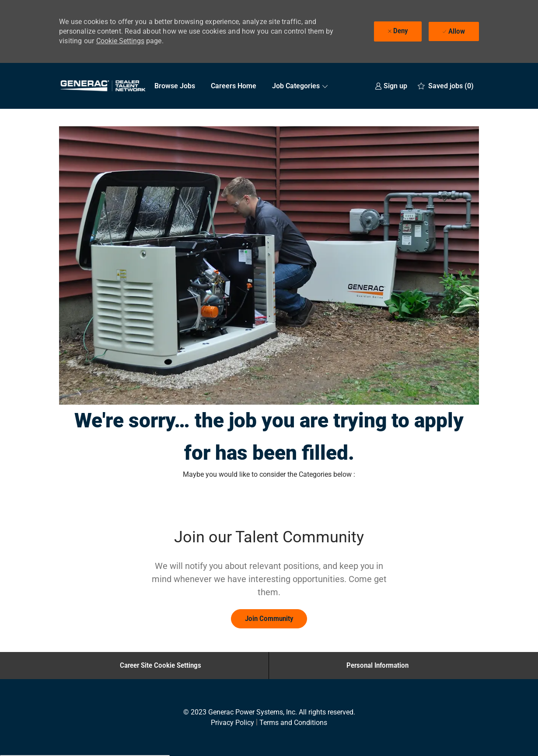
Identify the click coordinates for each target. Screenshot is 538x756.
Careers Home (234, 86)
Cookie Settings (120, 41)
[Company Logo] (103, 86)
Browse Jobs (175, 86)
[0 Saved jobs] (446, 86)
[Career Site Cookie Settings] (161, 666)
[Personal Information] (377, 666)
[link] (391, 86)
